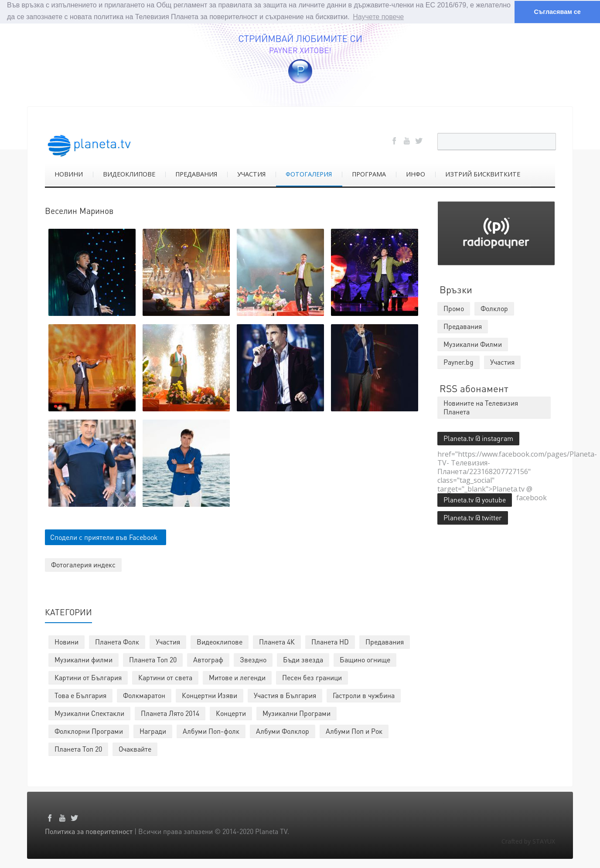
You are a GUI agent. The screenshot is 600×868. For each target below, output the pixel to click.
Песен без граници (312, 677)
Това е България (80, 695)
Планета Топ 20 (153, 659)
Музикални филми (84, 659)
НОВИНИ (69, 174)
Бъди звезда (303, 659)
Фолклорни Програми (89, 731)
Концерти (231, 713)
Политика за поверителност (89, 831)
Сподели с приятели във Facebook (104, 537)
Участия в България (285, 695)
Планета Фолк (117, 641)
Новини (66, 641)
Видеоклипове (220, 641)
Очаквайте (135, 748)
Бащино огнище (365, 659)
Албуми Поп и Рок (354, 731)
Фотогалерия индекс (83, 564)
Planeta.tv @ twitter (473, 517)
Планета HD (330, 641)
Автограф (208, 659)
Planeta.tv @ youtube (475, 499)
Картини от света (165, 677)
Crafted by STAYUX (528, 841)
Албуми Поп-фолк (211, 731)
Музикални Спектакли (89, 713)
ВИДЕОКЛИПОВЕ (129, 174)
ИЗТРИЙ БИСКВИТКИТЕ (483, 174)
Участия (168, 641)
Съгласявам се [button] (557, 12)
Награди (153, 731)
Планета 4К (277, 641)
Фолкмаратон (144, 695)
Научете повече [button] (378, 17)
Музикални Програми (297, 713)
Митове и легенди (237, 677)
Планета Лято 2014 (170, 713)
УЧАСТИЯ (251, 174)
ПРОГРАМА (369, 174)
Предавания (385, 641)
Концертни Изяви (210, 695)
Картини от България (88, 677)
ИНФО (416, 174)
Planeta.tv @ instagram (478, 438)
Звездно (253, 659)
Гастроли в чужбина (364, 695)
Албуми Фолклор (283, 731)
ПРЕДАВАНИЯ (196, 174)
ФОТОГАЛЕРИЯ (309, 174)
